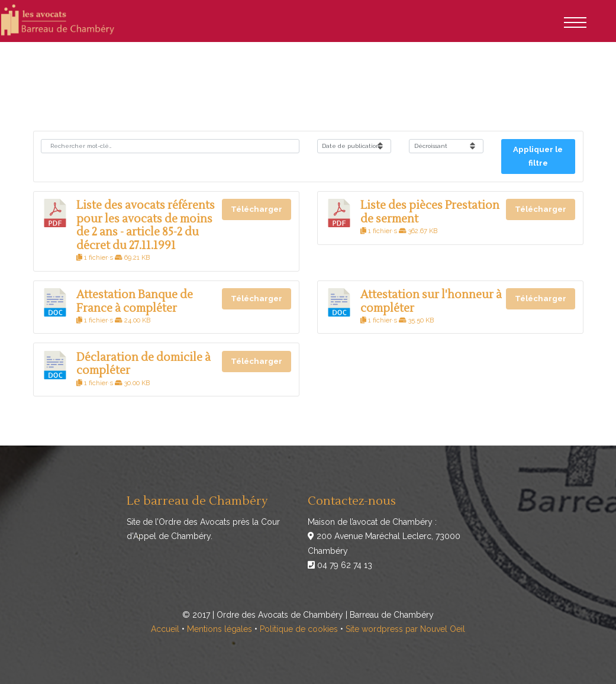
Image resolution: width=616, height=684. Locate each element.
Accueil (165, 629)
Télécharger (257, 209)
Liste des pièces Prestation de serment (430, 212)
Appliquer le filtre (538, 156)
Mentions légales (220, 629)
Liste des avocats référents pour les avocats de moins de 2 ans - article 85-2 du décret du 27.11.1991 (146, 225)
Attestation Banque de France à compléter (135, 301)
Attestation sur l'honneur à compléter (431, 301)
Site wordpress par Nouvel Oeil (405, 629)
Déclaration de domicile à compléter (143, 364)
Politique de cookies (299, 629)
